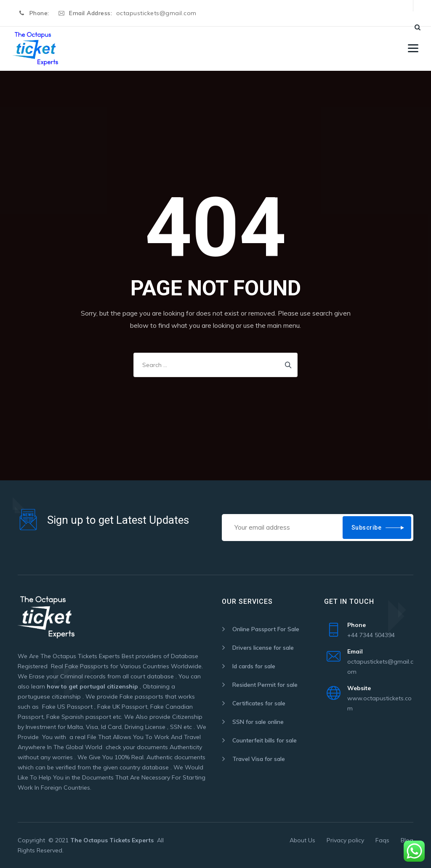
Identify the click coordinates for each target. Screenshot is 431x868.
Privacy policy (345, 840)
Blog (407, 840)
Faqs (382, 840)
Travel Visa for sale (259, 759)
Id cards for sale (254, 666)
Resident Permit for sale (265, 685)
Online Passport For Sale (266, 629)
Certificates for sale (259, 703)
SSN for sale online (258, 722)
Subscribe (367, 528)
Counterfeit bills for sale (265, 740)
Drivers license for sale (263, 648)
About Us (302, 840)
